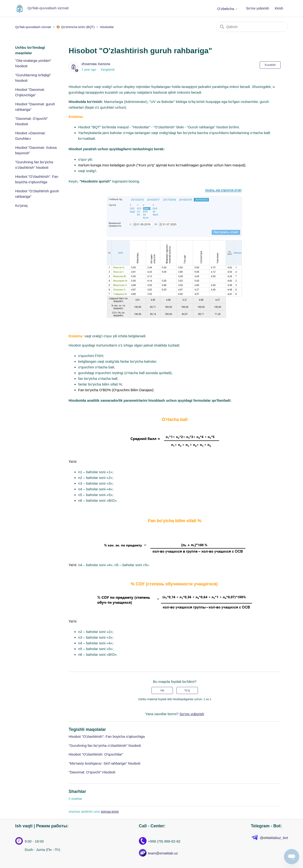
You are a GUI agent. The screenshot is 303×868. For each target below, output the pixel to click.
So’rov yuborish (258, 8)
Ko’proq (21, 205)
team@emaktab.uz (163, 853)
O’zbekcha (227, 9)
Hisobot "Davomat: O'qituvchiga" (30, 92)
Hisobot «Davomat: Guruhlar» (30, 136)
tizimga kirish (110, 812)
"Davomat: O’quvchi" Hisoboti (32, 121)
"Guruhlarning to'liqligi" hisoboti (33, 78)
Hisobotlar (107, 27)
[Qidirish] (252, 27)
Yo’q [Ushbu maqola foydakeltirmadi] (187, 690)
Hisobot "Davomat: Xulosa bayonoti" (36, 150)
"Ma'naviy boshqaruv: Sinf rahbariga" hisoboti (105, 763)
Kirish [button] (279, 8)
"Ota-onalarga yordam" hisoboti (33, 63)
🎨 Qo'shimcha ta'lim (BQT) (75, 27)
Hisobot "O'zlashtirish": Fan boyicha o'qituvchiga (37, 179)
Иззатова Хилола (96, 64)
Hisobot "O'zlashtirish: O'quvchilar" (96, 754)
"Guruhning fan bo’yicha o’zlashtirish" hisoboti (34, 165)
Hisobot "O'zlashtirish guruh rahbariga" (37, 194)
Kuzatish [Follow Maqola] (270, 65)
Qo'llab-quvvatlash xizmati (33, 27)
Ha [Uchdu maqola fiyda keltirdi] (162, 690)
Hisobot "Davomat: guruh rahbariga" (35, 107)
